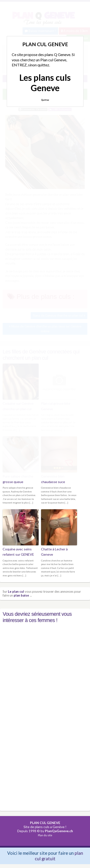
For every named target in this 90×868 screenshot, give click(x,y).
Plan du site (45, 835)
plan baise (21, 595)
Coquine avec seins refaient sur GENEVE (18, 552)
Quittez (45, 100)
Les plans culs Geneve (45, 83)
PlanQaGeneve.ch (59, 831)
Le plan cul (16, 591)
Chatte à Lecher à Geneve (54, 552)
